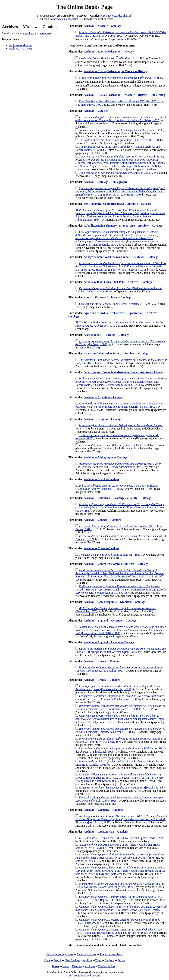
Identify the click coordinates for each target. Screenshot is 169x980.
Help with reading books (60, 954)
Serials (122, 960)
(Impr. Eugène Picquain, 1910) (113, 304)
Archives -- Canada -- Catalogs (102, 520)
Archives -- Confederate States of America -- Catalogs (116, 564)
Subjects (110, 960)
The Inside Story (108, 966)
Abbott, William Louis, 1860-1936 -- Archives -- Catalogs (118, 282)
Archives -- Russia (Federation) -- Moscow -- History (115, 71)
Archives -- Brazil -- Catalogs (101, 479)
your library (29, 33)
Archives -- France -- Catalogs (102, 680)
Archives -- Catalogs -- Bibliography (106, 182)
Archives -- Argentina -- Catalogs (104, 397)
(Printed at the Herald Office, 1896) (121, 630)
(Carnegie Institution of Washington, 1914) (121, 650)
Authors (87, 960)
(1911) (121, 266)
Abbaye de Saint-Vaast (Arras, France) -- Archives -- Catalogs (121, 257)
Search (58, 960)
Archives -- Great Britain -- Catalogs (106, 832)
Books (56, 966)
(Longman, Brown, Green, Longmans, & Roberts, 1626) (119, 931)
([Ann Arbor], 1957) (121, 819)
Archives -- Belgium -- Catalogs (103, 419)
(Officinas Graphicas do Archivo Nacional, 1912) (117, 487)
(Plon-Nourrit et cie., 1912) (119, 688)
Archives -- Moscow (21, 45)
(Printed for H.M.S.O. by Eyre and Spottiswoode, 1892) (121, 838)
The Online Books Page (84, 7)
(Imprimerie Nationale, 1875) (121, 740)
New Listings (72, 960)
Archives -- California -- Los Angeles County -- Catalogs (117, 498)
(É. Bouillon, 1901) (119, 669)
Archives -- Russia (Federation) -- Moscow (109, 52)
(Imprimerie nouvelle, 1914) (120, 730)
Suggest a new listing (111, 954)
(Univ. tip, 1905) (112, 58)
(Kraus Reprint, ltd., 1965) (119, 898)
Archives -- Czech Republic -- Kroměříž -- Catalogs (115, 602)
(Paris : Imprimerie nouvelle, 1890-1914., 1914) (120, 707)
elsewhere (46, 33)
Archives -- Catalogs (21, 49)
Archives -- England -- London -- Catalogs (109, 642)
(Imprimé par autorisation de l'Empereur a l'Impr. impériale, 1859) (117, 238)
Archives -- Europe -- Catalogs (102, 661)
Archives (90, 966)
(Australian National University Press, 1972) (120, 885)
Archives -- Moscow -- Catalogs (103, 26)
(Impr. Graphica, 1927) (114, 445)
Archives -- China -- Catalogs (101, 548)
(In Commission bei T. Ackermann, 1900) (120, 191)
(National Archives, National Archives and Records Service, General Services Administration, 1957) (121, 590)
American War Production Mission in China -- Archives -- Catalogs (124, 372)
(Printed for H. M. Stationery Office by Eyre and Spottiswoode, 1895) (120, 871)
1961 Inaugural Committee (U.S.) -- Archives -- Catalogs (118, 204)
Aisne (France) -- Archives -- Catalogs (106, 335)
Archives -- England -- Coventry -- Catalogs (110, 621)
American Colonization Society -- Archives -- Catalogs (116, 353)
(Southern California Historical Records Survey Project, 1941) (120, 507)
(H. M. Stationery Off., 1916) (120, 858)
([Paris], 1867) (120, 788)
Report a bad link (86, 954)
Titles (98, 960)
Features (77, 966)
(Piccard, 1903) (122, 130)
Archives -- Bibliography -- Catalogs (106, 457)
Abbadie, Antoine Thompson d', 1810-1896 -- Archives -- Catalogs (123, 226)
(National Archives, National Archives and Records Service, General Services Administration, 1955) (121, 382)
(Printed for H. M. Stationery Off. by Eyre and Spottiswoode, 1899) (119, 778)
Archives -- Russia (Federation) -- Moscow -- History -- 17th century (125, 95)
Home (47, 960)
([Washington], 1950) (116, 173)
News (66, 966)
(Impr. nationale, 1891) (120, 719)
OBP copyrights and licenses (84, 976)
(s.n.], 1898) (119, 78)
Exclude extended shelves (117, 16)
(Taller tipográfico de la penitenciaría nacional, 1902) (119, 405)
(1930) (110, 555)
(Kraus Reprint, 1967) (121, 910)
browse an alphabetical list (68, 19)
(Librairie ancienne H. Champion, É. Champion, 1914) (120, 698)
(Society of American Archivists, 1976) (121, 119)
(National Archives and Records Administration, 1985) (118, 465)
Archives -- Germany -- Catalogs (103, 810)
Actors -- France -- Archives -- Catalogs (107, 297)
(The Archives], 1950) (119, 140)
